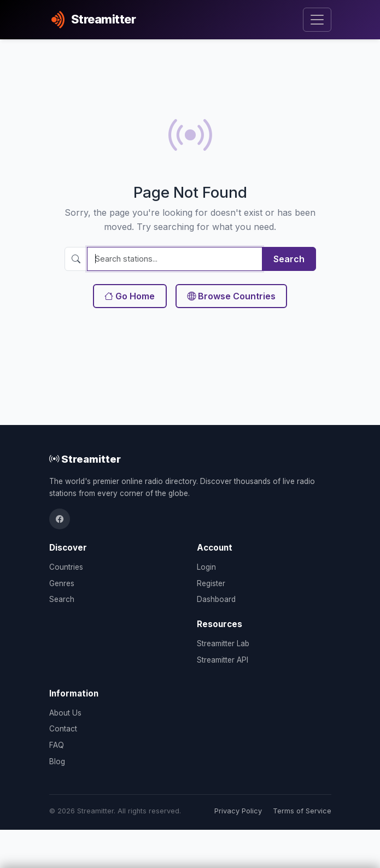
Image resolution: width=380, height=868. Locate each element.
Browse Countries (231, 296)
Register (211, 583)
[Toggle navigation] (317, 20)
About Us (65, 713)
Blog (57, 761)
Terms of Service (302, 811)
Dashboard (216, 599)
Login (206, 567)
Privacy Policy (238, 811)
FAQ (57, 745)
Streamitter (85, 459)
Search (289, 259)
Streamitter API (223, 660)
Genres (62, 583)
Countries (66, 567)
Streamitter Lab (223, 643)
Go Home (130, 296)
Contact (63, 729)
